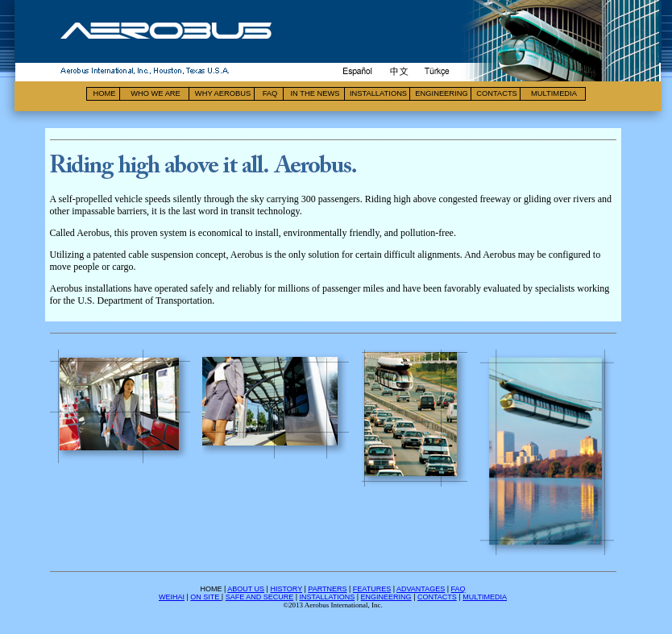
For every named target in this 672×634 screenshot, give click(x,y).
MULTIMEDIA (485, 597)
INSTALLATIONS (328, 597)
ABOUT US (246, 589)
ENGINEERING (386, 597)
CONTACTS (437, 597)
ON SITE (206, 597)
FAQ (458, 589)
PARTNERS (327, 589)
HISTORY (286, 589)
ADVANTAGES (421, 589)
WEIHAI (172, 597)
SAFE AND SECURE (260, 597)
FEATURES (372, 589)
